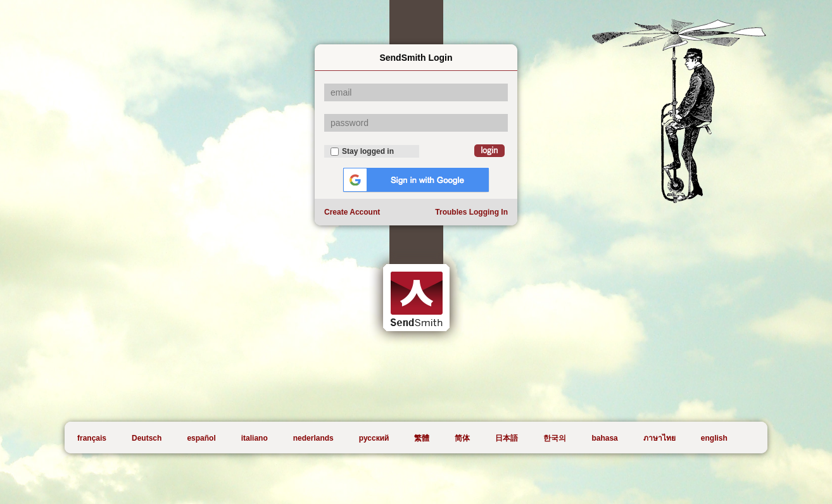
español (201, 438)
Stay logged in (362, 151)
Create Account (352, 212)
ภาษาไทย (659, 438)
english (714, 438)
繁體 (422, 438)
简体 (462, 438)
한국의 (555, 438)
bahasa (604, 438)
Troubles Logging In (471, 212)
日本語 (507, 438)
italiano (255, 438)
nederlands (313, 438)
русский (374, 438)
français (92, 438)
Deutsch (147, 438)
